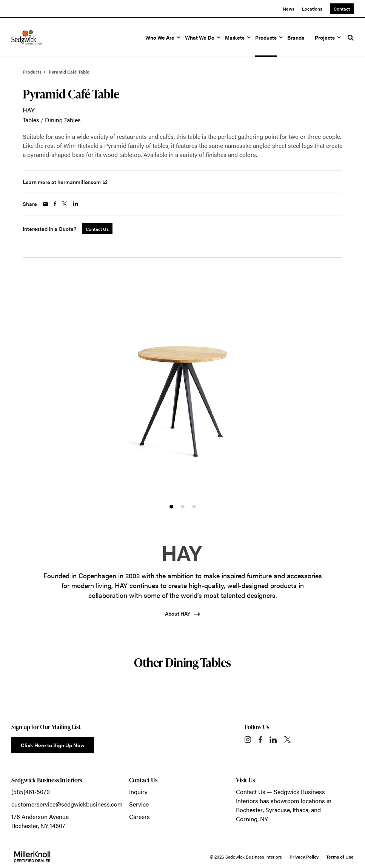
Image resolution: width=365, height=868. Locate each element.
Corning (247, 819)
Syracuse (278, 810)
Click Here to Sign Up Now (53, 745)
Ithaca (300, 810)
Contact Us (251, 792)
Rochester (249, 810)
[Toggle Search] (351, 38)
